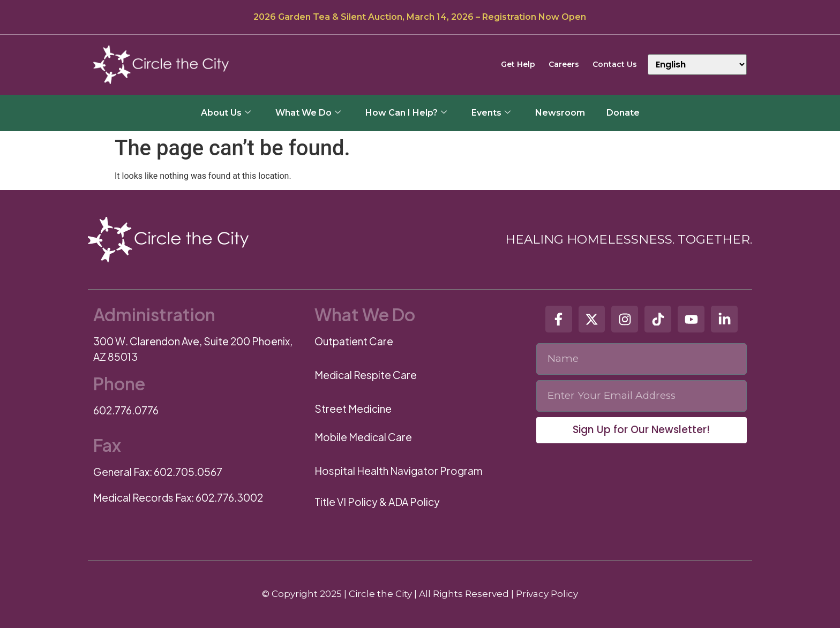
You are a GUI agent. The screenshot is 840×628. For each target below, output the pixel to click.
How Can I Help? (406, 113)
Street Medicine (353, 408)
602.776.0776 (126, 410)
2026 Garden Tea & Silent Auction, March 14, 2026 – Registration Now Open (420, 17)
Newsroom (560, 113)
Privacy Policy (547, 594)
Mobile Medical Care (363, 437)
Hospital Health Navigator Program (399, 471)
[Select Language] (697, 65)
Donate (623, 113)
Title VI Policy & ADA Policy (377, 502)
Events (491, 113)
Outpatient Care (354, 341)
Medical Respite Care (366, 375)
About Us (226, 113)
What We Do (308, 113)
